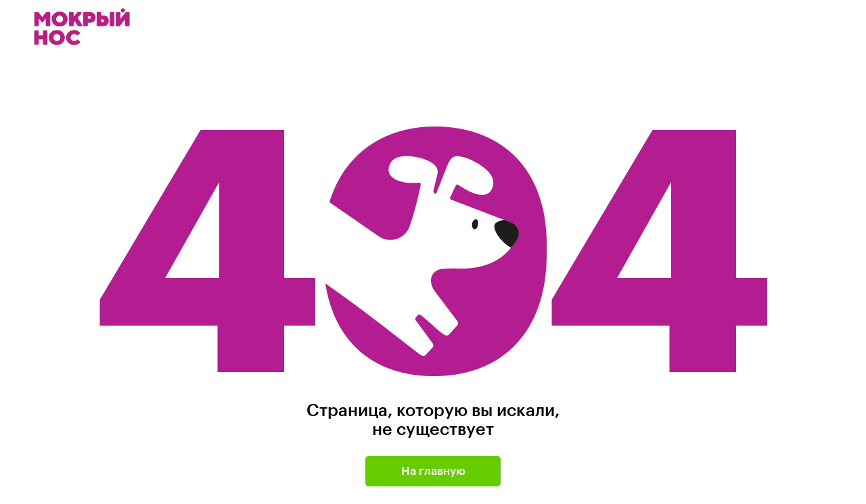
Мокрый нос (83, 27)
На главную (433, 471)
